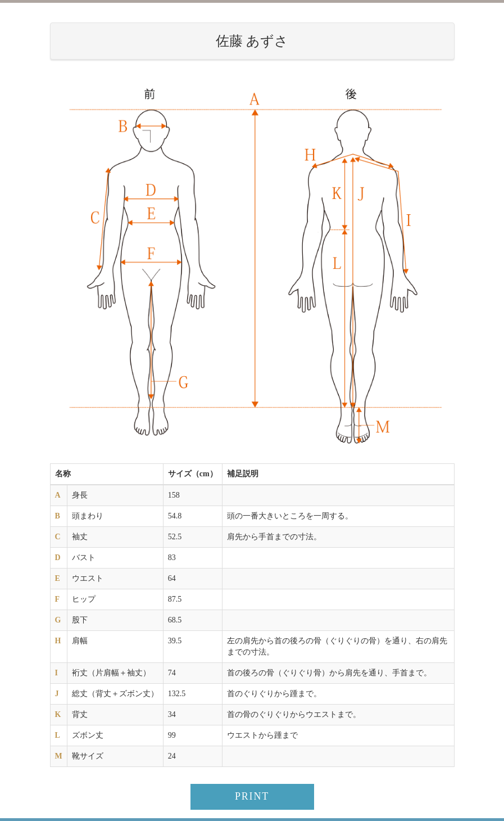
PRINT (252, 796)
